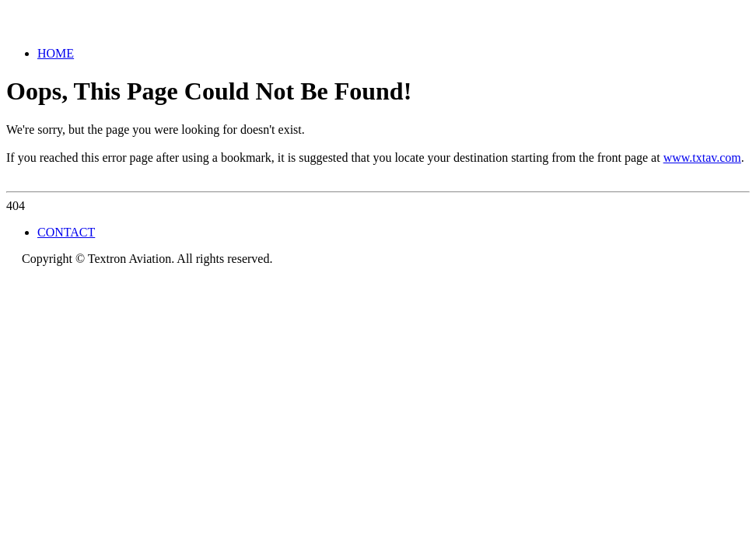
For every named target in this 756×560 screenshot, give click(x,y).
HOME (56, 53)
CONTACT (66, 232)
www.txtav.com (702, 157)
